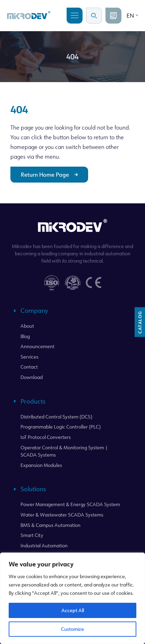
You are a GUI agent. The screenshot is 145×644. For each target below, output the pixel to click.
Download (32, 377)
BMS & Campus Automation (50, 525)
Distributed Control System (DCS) (56, 417)
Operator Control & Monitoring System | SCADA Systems (64, 451)
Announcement (37, 346)
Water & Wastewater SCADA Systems (62, 515)
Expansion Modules (41, 465)
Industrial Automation (44, 545)
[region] (72, 598)
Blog (25, 336)
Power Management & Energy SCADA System (70, 504)
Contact (29, 367)
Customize (72, 629)
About (27, 326)
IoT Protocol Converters (46, 437)
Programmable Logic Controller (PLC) (61, 427)
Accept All (73, 610)
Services (29, 357)
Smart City (32, 535)
